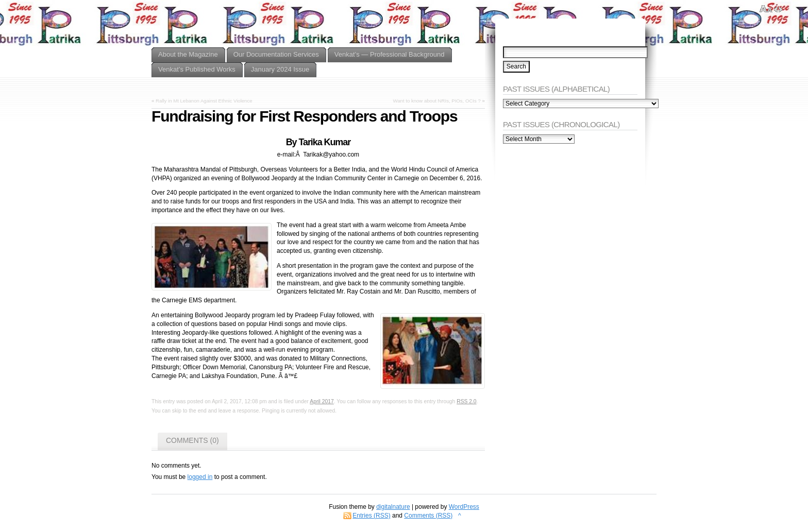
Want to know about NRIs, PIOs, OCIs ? (437, 101)
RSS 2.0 (466, 401)
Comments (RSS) (428, 516)
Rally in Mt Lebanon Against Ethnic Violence (204, 101)
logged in (200, 477)
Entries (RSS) (371, 516)
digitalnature (393, 507)
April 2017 (322, 401)
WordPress (464, 507)
